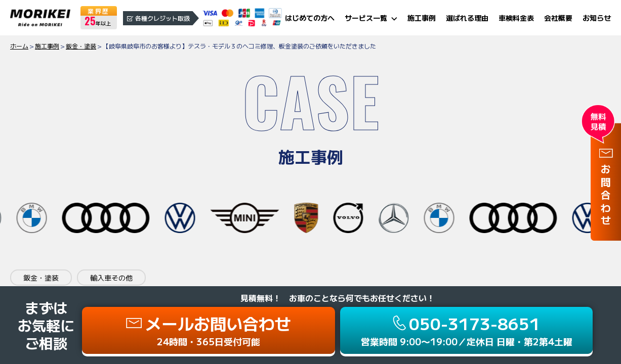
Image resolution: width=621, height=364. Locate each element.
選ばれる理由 (467, 18)
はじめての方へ (310, 18)
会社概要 (558, 18)
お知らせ (597, 18)
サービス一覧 (366, 18)
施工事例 (422, 18)
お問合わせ (606, 196)
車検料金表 (516, 18)
